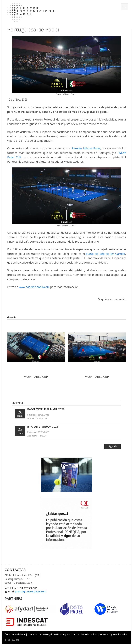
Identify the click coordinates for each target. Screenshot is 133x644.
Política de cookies (88, 634)
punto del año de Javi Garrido (105, 254)
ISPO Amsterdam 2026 (43, 427)
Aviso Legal (46, 634)
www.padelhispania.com (34, 287)
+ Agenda (112, 446)
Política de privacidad (65, 634)
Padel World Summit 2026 (46, 409)
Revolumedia (120, 634)
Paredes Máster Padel (86, 148)
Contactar (33, 634)
